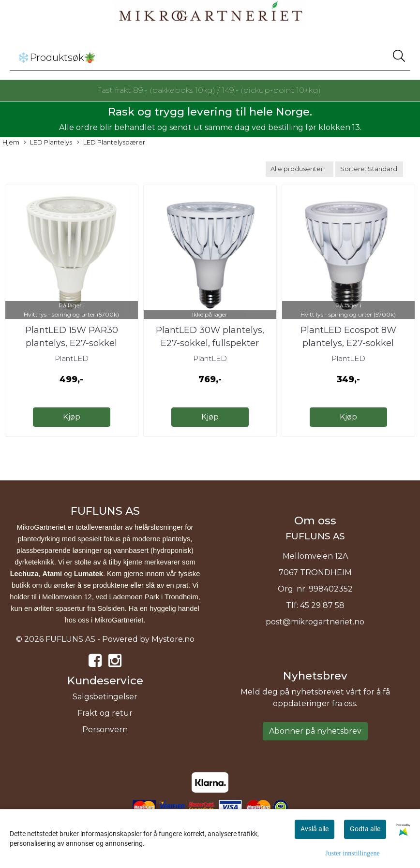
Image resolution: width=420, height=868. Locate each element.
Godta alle (365, 829)
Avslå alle (315, 829)
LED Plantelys (48, 143)
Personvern (105, 730)
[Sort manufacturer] (300, 169)
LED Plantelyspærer (111, 143)
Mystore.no (173, 639)
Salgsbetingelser (105, 697)
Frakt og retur (105, 713)
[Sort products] (369, 169)
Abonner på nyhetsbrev (315, 731)
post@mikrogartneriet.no (315, 622)
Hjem (11, 142)
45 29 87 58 (322, 605)
